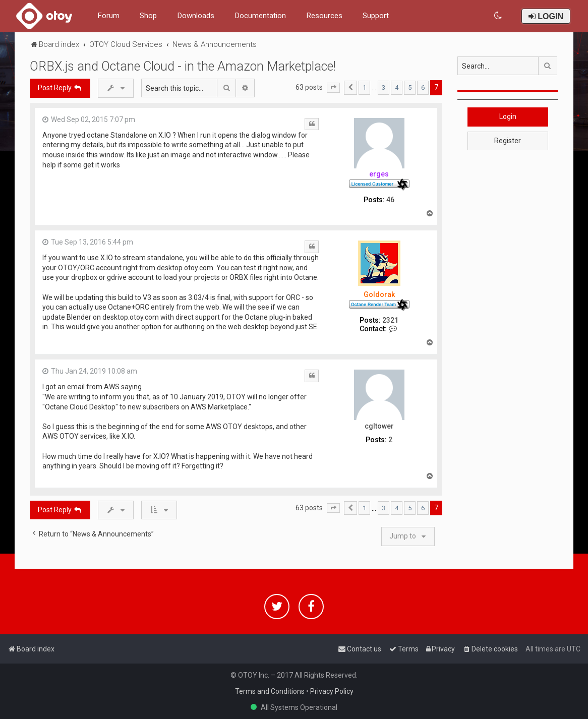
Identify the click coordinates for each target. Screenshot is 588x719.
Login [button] (508, 116)
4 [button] (397, 87)
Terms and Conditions (270, 691)
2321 (390, 320)
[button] (333, 88)
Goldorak (379, 294)
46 (390, 200)
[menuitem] (498, 16)
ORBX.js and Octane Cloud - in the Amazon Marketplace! (183, 66)
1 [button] (364, 87)
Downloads (196, 16)
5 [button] (410, 87)
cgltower (379, 426)
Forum (108, 16)
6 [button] (423, 87)
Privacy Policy (332, 691)
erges (379, 174)
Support (376, 16)
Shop (148, 16)
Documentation (260, 16)
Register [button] (508, 141)
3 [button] (384, 87)
